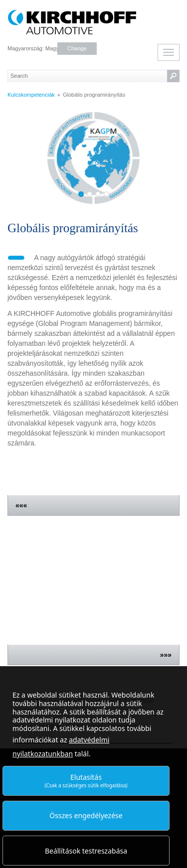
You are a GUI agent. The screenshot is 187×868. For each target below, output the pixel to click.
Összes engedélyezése (86, 815)
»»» (166, 655)
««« (21, 505)
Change (77, 48)
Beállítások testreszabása (86, 851)
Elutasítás (86, 781)
